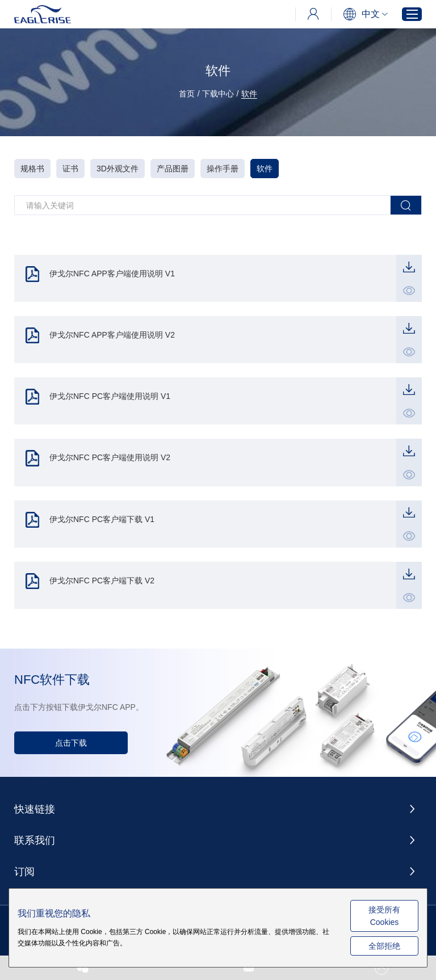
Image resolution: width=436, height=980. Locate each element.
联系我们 (35, 840)
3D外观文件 (118, 169)
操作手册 (223, 169)
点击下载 (71, 743)
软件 (249, 94)
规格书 (32, 169)
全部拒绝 (384, 946)
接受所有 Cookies (384, 916)
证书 (70, 169)
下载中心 (218, 94)
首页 (187, 94)
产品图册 (173, 169)
